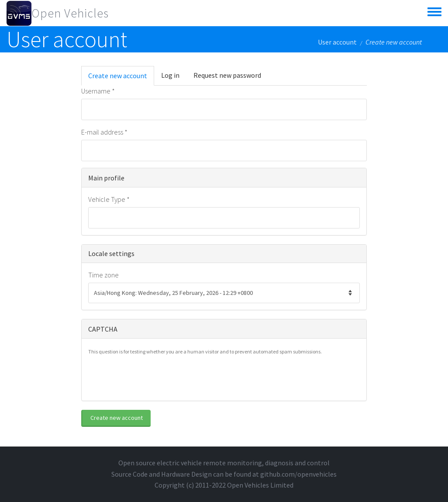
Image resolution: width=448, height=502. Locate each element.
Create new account (121, 78)
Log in (170, 75)
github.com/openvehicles (298, 474)
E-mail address (104, 132)
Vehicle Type (109, 199)
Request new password (227, 75)
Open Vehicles (70, 13)
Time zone (103, 275)
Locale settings (111, 253)
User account (337, 42)
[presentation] (155, 377)
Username (98, 91)
